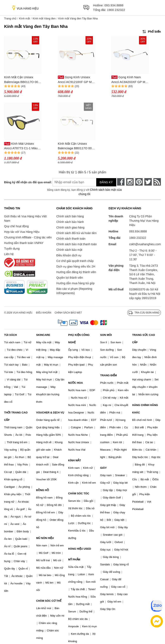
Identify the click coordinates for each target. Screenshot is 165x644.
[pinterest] (139, 182)
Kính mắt (24, 18)
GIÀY (103, 468)
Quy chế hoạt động (16, 226)
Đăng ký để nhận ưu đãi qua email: (25, 182)
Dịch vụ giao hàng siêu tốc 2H (76, 266)
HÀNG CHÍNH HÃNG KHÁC (145, 409)
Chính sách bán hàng (70, 216)
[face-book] (121, 182)
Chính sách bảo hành (70, 222)
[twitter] (148, 182)
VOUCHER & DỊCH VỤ (50, 413)
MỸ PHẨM (74, 559)
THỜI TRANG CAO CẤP (16, 416)
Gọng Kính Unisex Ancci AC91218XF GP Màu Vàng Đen (77, 80)
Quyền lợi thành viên (70, 278)
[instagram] (130, 182)
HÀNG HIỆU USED (80, 549)
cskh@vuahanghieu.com (145, 244)
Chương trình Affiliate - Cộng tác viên (28, 237)
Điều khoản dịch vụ (69, 255)
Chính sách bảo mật (69, 250)
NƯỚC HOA (75, 383)
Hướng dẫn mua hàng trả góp (75, 283)
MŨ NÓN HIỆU (45, 538)
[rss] (157, 182)
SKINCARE (43, 335)
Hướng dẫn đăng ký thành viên (76, 272)
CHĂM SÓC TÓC (79, 493)
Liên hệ (9, 254)
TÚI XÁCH (10, 335)
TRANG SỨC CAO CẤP (144, 339)
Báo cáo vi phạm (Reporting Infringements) (74, 291)
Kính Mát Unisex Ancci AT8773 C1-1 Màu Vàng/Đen (21, 146)
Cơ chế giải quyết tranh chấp (75, 261)
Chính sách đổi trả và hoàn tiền (76, 233)
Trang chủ (10, 18)
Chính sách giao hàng (70, 227)
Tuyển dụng (12, 249)
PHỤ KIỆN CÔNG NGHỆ (79, 339)
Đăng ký (106, 182)
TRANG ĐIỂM (109, 375)
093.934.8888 (114, 5)
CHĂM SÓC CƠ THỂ (49, 601)
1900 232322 (116, 10)
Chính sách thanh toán (71, 239)
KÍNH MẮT (75, 460)
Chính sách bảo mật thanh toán (77, 244)
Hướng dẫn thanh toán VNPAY (24, 243)
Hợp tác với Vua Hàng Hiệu (22, 232)
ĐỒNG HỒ (43, 490)
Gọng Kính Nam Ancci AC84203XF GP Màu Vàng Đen (130, 80)
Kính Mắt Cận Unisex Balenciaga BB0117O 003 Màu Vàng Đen (22, 80)
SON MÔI (106, 335)
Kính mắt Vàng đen (44, 18)
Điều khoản (44, 313)
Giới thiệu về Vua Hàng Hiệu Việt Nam (25, 218)
